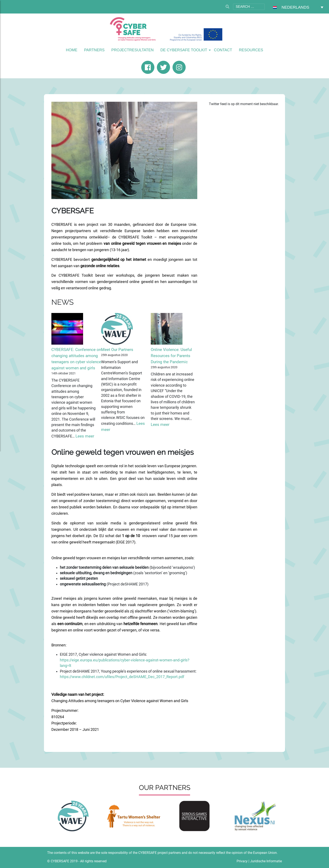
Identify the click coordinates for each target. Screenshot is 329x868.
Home (72, 50)
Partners (94, 50)
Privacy (242, 861)
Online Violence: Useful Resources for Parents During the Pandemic (171, 356)
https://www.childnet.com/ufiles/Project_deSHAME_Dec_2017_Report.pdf (122, 677)
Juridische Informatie (266, 861)
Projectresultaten (133, 50)
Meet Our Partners (117, 350)
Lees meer (85, 436)
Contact (223, 50)
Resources (251, 50)
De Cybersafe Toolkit (184, 50)
